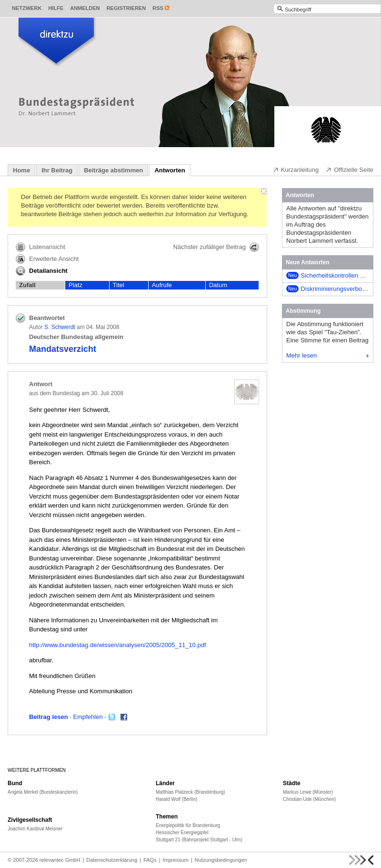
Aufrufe (162, 285)
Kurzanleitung (296, 170)
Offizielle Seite (349, 170)
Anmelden (85, 8)
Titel (119, 285)
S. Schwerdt (60, 327)
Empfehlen (88, 717)
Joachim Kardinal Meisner (35, 829)
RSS (158, 8)
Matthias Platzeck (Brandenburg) (190, 792)
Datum (218, 285)
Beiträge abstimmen (113, 170)
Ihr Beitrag (57, 170)
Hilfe (56, 8)
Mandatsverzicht (63, 349)
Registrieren (126, 8)
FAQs (150, 860)
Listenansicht (40, 247)
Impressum (176, 860)
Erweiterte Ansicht (47, 259)
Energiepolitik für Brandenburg (188, 825)
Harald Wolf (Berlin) (176, 799)
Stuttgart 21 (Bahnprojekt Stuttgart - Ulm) (199, 840)
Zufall (27, 285)
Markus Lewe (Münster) (308, 792)
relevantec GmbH (60, 860)
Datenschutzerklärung (112, 860)
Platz (75, 285)
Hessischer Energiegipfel (182, 833)
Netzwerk (27, 8)
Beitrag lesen (49, 717)
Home (21, 170)
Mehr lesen (328, 355)
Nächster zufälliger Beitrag (216, 247)
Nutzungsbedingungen (221, 860)
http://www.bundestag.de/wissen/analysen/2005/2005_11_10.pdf (118, 645)
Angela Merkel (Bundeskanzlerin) (43, 792)
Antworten (170, 170)
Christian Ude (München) (309, 799)
